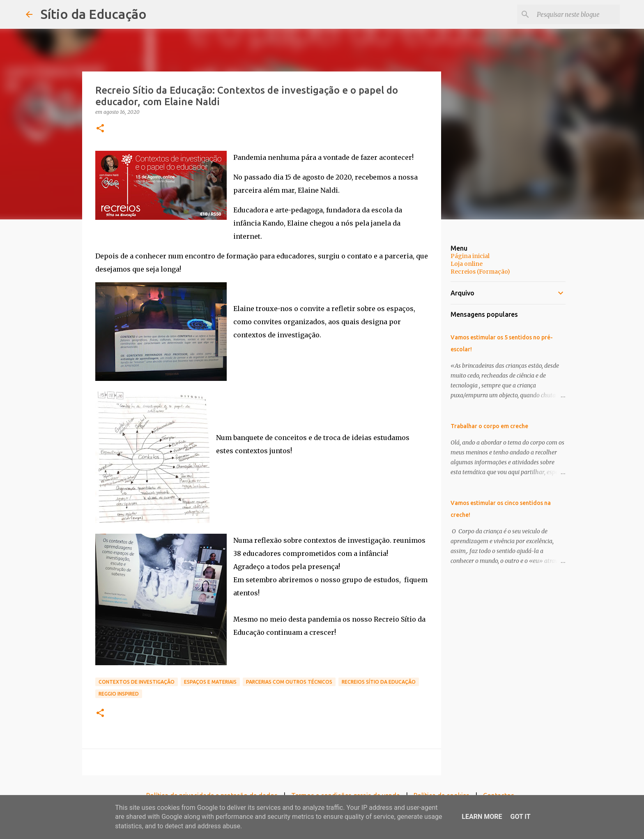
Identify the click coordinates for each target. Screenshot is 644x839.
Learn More (482, 817)
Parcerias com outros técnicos (289, 682)
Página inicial (470, 256)
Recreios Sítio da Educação (379, 682)
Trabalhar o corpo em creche (489, 426)
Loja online (467, 264)
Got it (520, 817)
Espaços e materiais (210, 682)
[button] (100, 129)
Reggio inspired (119, 694)
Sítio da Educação (94, 14)
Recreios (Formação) (480, 272)
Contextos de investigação (137, 682)
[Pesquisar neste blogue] (577, 14)
